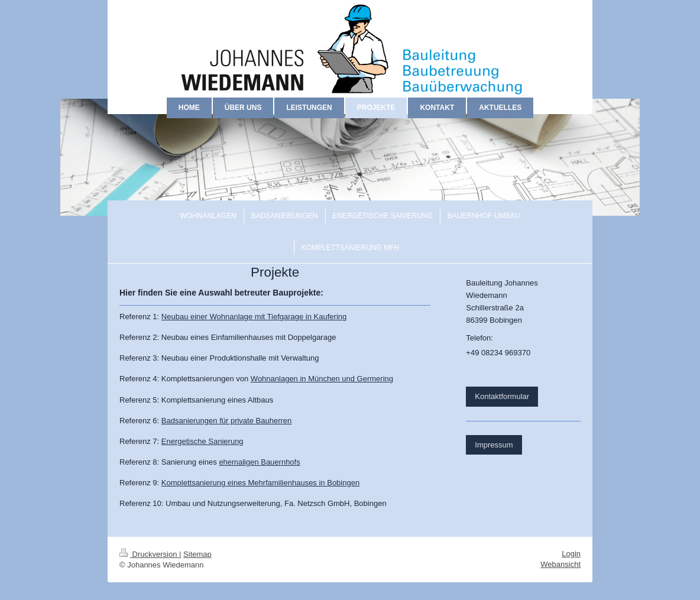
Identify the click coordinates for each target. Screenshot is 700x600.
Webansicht (560, 564)
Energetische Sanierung (202, 441)
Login (571, 554)
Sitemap (197, 554)
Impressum (494, 445)
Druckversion (149, 554)
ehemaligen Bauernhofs (259, 462)
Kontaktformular (502, 396)
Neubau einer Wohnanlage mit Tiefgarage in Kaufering (254, 317)
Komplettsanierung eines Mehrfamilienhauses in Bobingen (260, 483)
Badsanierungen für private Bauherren (226, 421)
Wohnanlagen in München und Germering (322, 379)
